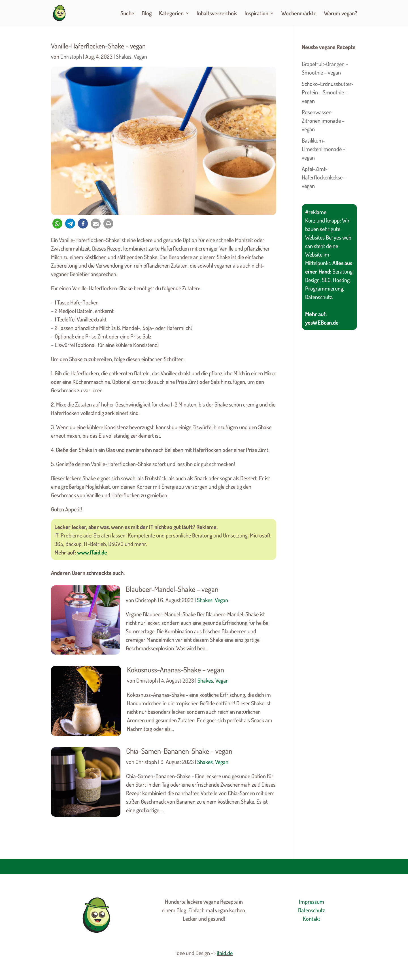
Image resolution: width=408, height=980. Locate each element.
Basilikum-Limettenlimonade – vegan (324, 149)
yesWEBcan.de (322, 322)
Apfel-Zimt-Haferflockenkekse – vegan (324, 177)
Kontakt (312, 918)
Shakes (124, 56)
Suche (127, 14)
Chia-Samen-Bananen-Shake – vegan (179, 751)
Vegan (140, 56)
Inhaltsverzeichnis (217, 14)
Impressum (312, 901)
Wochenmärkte (299, 14)
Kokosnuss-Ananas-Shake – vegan (176, 669)
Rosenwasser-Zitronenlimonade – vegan (323, 120)
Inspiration (256, 14)
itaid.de (225, 953)
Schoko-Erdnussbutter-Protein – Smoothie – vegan (328, 92)
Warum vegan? (340, 14)
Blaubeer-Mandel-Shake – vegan (172, 589)
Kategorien (171, 14)
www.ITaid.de (92, 552)
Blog (147, 14)
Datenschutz (312, 910)
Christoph (71, 56)
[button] (57, 224)
